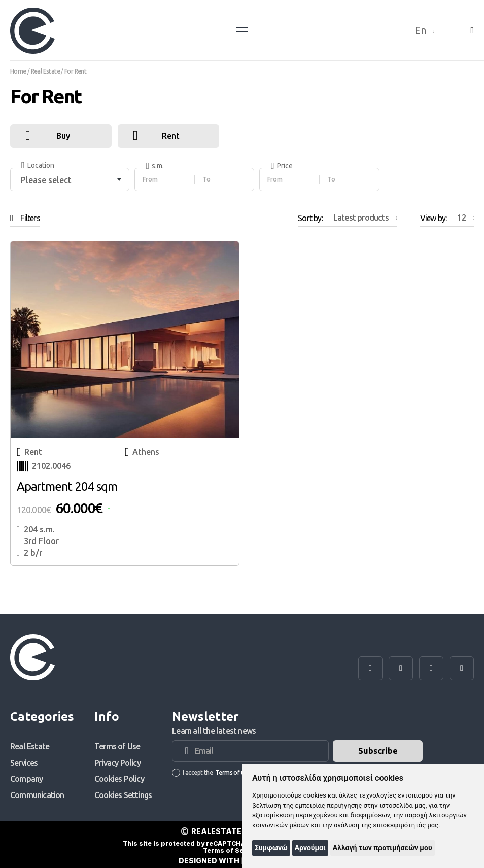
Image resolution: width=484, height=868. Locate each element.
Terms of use (233, 772)
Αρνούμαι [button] (310, 848)
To (206, 179)
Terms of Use (117, 746)
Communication (37, 795)
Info (107, 717)
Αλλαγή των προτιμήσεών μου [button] (383, 848)
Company (26, 779)
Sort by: (347, 218)
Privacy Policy (117, 763)
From (150, 179)
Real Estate (30, 746)
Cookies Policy (119, 779)
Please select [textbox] (46, 180)
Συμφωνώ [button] (271, 848)
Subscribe (378, 751)
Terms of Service (232, 851)
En (425, 30)
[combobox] (70, 179)
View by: (447, 218)
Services (24, 763)
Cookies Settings (123, 795)
